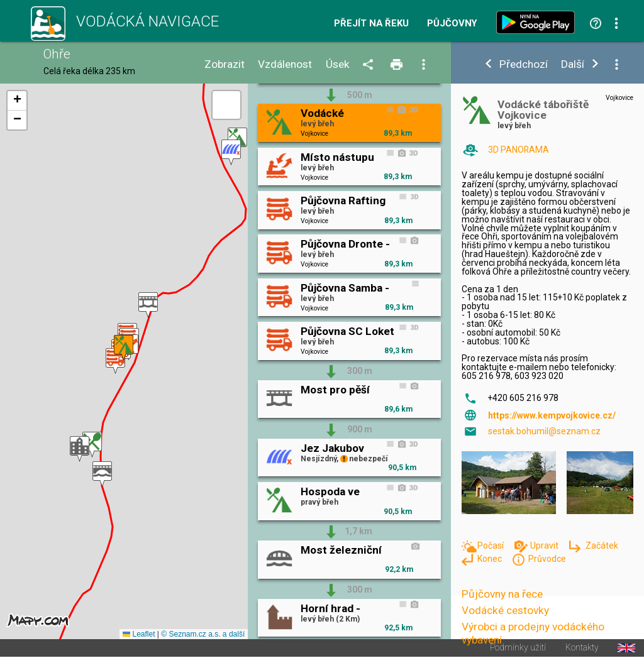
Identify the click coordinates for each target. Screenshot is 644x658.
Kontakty (582, 648)
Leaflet (139, 634)
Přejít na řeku (371, 24)
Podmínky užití (518, 648)
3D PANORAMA (519, 150)
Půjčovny (452, 24)
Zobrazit (225, 64)
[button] (102, 474)
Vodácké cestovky (505, 610)
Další (573, 64)
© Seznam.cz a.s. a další (203, 634)
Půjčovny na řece (502, 594)
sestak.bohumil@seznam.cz (544, 431)
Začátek (602, 546)
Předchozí (524, 64)
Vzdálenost (285, 64)
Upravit (545, 546)
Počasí (491, 546)
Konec (491, 559)
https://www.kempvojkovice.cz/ (552, 415)
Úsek (338, 64)
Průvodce (547, 559)
